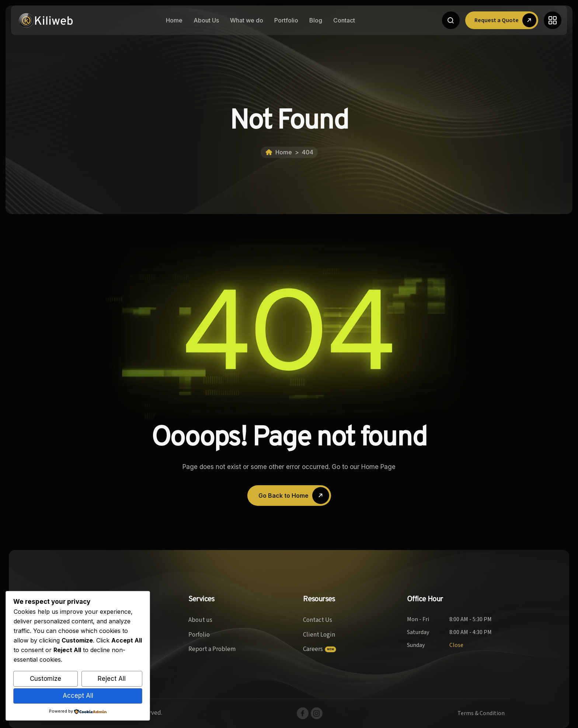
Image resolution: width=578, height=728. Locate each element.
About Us (206, 20)
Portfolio (286, 20)
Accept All (78, 696)
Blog (316, 20)
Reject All (112, 679)
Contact (344, 20)
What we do (247, 20)
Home (174, 20)
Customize (46, 679)
